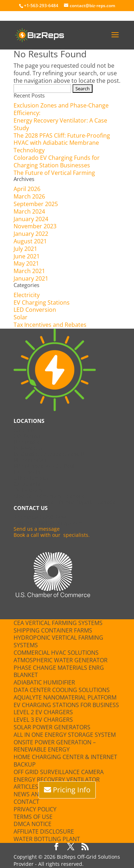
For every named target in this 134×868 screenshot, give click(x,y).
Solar (21, 317)
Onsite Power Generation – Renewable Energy (55, 746)
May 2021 (26, 263)
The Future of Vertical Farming (54, 173)
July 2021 (25, 249)
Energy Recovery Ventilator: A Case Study (60, 124)
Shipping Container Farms (53, 630)
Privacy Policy (35, 809)
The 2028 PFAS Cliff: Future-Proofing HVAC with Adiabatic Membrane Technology (62, 143)
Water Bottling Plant (47, 839)
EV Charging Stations (42, 302)
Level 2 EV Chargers (43, 712)
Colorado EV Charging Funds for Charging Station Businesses (57, 161)
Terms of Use (33, 817)
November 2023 (35, 226)
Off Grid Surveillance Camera (59, 772)
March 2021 (29, 271)
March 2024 (29, 211)
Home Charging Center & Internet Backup (65, 761)
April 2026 (27, 189)
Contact (26, 802)
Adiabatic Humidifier (44, 682)
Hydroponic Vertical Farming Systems (58, 641)
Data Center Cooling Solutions (62, 690)
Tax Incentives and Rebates (50, 325)
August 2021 (30, 241)
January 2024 (31, 219)
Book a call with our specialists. (52, 535)
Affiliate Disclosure (44, 831)
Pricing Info (72, 790)
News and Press (38, 794)
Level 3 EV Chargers (43, 720)
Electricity (27, 295)
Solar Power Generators (52, 727)
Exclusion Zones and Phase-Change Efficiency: (61, 109)
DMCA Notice (33, 824)
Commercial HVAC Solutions (56, 653)
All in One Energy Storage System (65, 735)
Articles (26, 787)
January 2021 (31, 278)
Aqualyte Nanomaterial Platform (65, 697)
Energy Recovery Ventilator (57, 779)
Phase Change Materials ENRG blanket (59, 671)
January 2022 (31, 234)
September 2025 (36, 204)
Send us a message (37, 529)
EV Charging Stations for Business (66, 705)
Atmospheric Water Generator (61, 660)
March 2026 (29, 196)
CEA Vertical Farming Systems (58, 623)
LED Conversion (35, 310)
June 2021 (27, 256)
